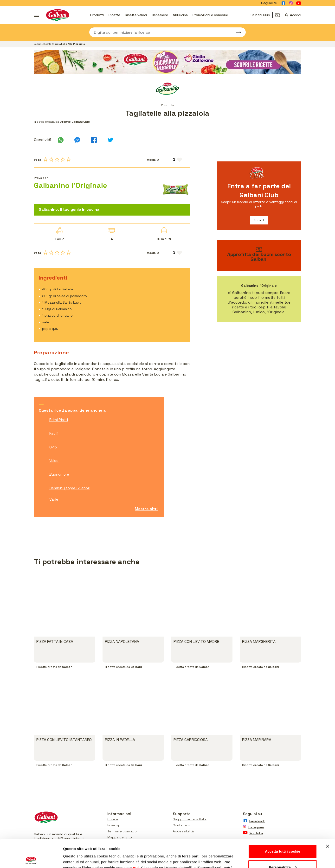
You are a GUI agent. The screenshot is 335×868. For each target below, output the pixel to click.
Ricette (114, 15)
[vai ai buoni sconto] (259, 255)
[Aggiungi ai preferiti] (177, 160)
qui (136, 839)
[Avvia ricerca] (236, 32)
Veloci (54, 461)
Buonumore (59, 474)
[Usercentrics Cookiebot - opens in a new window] (31, 859)
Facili (54, 433)
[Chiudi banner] (328, 818)
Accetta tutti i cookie (283, 823)
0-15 (53, 447)
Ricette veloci (136, 15)
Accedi (259, 220)
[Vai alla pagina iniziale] (58, 15)
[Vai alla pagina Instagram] (291, 3)
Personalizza (283, 839)
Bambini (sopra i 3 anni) (70, 488)
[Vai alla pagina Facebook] (283, 3)
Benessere (160, 15)
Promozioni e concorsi (210, 15)
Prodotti (97, 15)
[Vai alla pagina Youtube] (299, 3)
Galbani (38, 44)
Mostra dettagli (76, 858)
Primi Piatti (59, 420)
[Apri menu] (36, 15)
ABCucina (180, 15)
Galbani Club (260, 15)
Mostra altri (146, 509)
